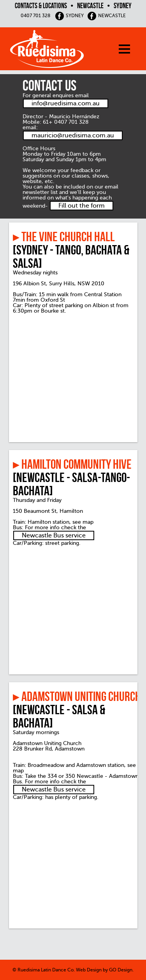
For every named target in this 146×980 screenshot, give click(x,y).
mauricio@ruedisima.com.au (73, 135)
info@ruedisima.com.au (66, 103)
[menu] (130, 51)
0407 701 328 (35, 16)
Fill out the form (82, 206)
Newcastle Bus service (54, 535)
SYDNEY (69, 16)
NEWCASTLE (106, 16)
